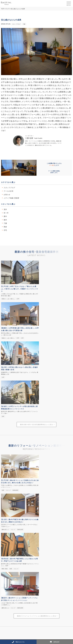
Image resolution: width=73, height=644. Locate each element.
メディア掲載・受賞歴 (11, 198)
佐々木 (6, 213)
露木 (5, 216)
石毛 (5, 230)
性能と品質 (43, 498)
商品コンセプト (44, 492)
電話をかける (18, 642)
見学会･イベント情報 (8, 544)
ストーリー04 (43, 509)
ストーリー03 (43, 506)
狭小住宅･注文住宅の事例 (11, 530)
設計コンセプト (44, 489)
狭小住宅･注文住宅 (7, 515)
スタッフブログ (16, 24)
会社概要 (40, 530)
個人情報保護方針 (43, 553)
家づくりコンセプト (45, 495)
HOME (3, 486)
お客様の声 (6, 535)
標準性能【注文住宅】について (48, 521)
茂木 (5, 209)
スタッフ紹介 (43, 532)
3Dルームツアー (6, 547)
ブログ (7, 9)
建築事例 (4, 527)
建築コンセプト (43, 486)
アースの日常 (9, 191)
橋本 (5, 220)
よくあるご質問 (43, 544)
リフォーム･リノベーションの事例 (13, 532)
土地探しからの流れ (9, 521)
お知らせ (7, 194)
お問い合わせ (42, 550)
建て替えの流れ (7, 518)
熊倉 (5, 227)
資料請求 (40, 547)
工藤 (24, 24)
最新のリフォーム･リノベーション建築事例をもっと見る (37, 456)
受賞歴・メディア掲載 (46, 535)
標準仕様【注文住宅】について (48, 524)
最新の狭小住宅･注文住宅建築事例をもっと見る (36, 345)
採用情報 (40, 541)
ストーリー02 (43, 503)
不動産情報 (5, 541)
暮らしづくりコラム (44, 518)
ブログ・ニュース (43, 515)
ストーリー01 (43, 501)
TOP (3, 9)
